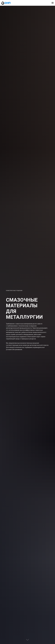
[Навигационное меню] (53, 3)
